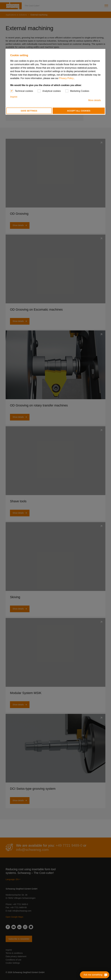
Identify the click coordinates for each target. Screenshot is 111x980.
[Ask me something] (105, 975)
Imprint (14, 97)
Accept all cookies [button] (79, 111)
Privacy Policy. (67, 78)
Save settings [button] (29, 111)
